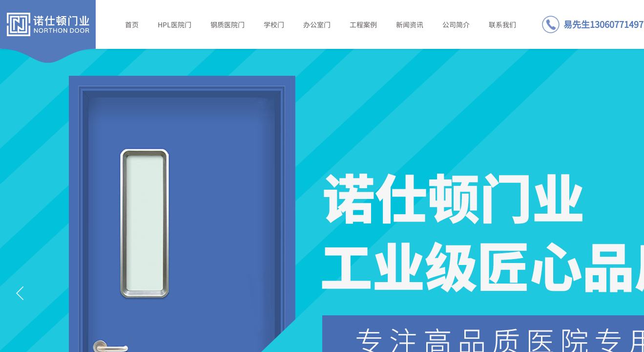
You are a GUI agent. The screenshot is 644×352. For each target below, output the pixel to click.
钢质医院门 (228, 24)
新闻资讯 (410, 24)
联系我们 (502, 24)
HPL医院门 (175, 24)
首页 (132, 24)
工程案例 (363, 24)
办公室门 (317, 24)
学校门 (274, 24)
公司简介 (456, 24)
